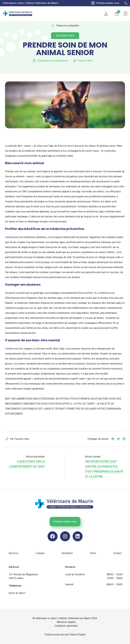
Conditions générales (66, 626)
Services (13, 553)
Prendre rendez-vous (65, 522)
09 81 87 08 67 (17, 593)
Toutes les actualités (65, 26)
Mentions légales (66, 622)
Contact (117, 553)
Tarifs (93, 553)
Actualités (67, 553)
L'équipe (40, 553)
